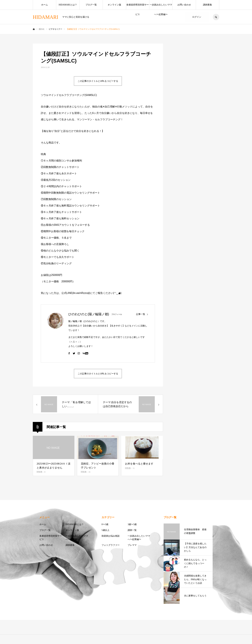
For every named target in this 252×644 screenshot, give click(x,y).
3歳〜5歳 (132, 524)
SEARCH (216, 17)
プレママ (132, 545)
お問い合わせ (184, 5)
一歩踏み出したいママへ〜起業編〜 (161, 7)
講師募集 (207, 5)
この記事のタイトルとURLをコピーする (98, 81)
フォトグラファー (111, 545)
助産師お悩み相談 (111, 536)
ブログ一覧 (91, 5)
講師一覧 (132, 530)
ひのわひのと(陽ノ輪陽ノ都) (89, 314)
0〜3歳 (105, 524)
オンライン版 (114, 5)
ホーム (45, 5)
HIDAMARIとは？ (68, 5)
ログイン (197, 17)
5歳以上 (106, 530)
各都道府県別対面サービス (138, 7)
